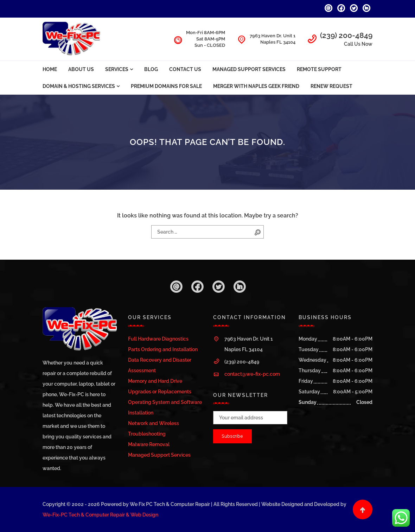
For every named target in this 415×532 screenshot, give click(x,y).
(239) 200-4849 (346, 35)
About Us (81, 69)
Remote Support (319, 69)
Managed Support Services (249, 69)
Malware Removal (149, 444)
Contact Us (185, 69)
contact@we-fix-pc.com (252, 374)
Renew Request (331, 86)
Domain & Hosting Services (79, 86)
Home (50, 69)
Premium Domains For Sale (166, 86)
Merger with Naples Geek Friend (256, 86)
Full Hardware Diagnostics (158, 339)
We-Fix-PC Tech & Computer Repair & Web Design (100, 515)
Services (117, 69)
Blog (151, 69)
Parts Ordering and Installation (163, 349)
